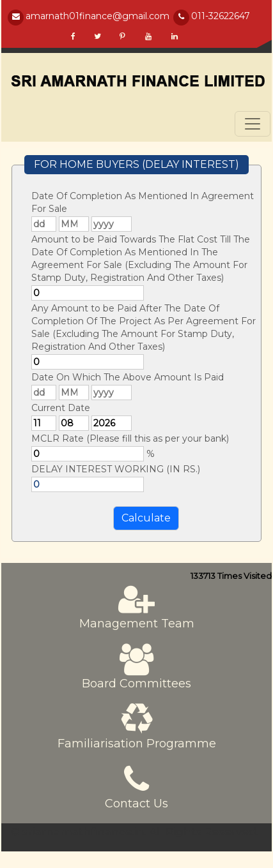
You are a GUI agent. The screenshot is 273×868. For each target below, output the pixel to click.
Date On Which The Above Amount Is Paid (128, 377)
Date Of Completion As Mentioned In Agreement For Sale (143, 202)
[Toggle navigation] (253, 124)
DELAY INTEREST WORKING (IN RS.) (116, 469)
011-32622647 (221, 16)
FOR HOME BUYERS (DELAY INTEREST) (136, 164)
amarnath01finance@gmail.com (97, 16)
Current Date (61, 408)
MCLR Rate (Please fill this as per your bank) (130, 438)
